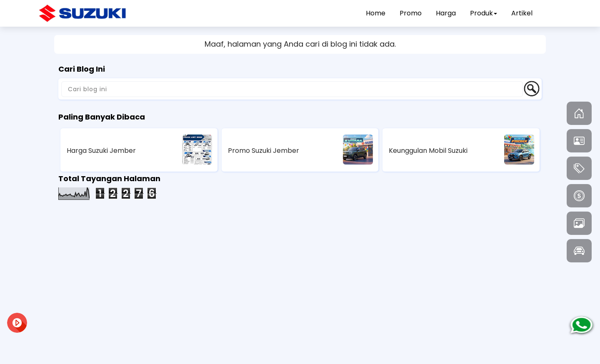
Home (376, 13)
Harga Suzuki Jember (101, 151)
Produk (484, 13)
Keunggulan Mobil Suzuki (428, 151)
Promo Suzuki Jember (264, 151)
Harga (446, 13)
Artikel (522, 13)
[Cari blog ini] (292, 89)
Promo (411, 13)
